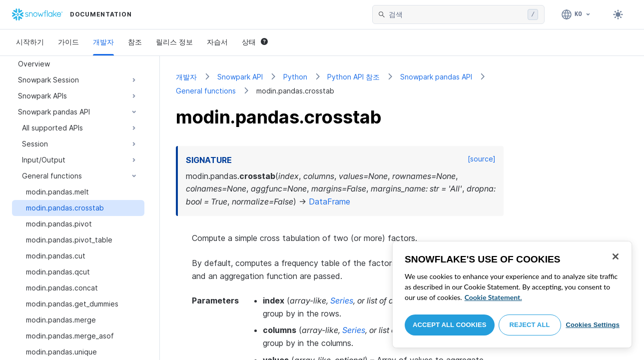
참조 (135, 42)
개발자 (103, 42)
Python (295, 77)
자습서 (217, 42)
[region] (512, 294)
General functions (206, 91)
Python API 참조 (353, 77)
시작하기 (30, 42)
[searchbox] (456, 14)
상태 (255, 42)
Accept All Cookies (450, 325)
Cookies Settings (593, 325)
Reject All (530, 325)
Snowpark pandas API (436, 77)
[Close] (616, 256)
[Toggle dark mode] (618, 14)
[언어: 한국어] (576, 14)
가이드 (68, 42)
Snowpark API (240, 77)
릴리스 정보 (174, 42)
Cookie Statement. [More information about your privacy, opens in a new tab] (493, 297)
